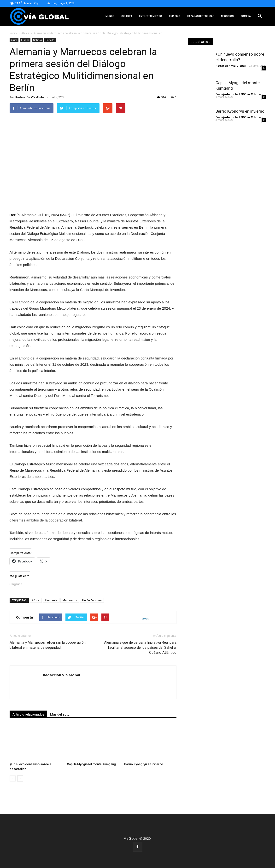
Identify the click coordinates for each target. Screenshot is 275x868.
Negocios (227, 16)
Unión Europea (92, 600)
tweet (146, 619)
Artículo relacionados (28, 714)
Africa (25, 33)
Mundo (110, 16)
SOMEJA (246, 16)
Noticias (37, 40)
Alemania (51, 600)
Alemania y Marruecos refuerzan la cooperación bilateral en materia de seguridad (48, 645)
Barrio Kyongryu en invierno (144, 764)
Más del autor (60, 714)
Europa (25, 40)
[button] (260, 16)
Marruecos (70, 600)
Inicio (13, 33)
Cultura (127, 16)
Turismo (175, 16)
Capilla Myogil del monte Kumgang (91, 764)
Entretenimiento (151, 16)
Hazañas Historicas (201, 16)
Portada (50, 40)
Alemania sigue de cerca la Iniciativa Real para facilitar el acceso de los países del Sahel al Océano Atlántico (140, 648)
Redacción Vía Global (30, 97)
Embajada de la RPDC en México (238, 94)
